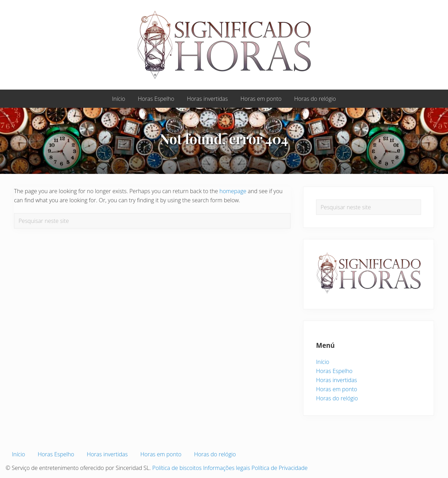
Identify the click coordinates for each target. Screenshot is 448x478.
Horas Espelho (334, 371)
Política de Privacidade (280, 468)
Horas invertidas (337, 380)
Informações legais (226, 468)
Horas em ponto (337, 389)
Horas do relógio (337, 398)
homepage (233, 191)
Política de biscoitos (177, 468)
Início (323, 362)
